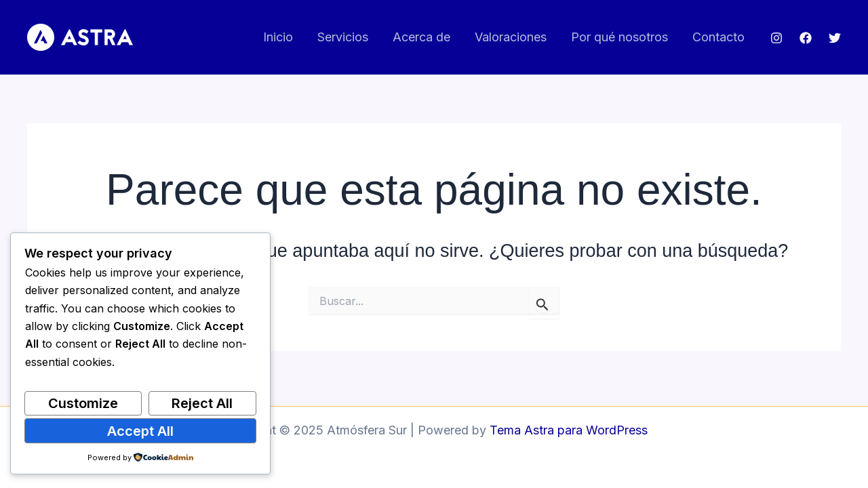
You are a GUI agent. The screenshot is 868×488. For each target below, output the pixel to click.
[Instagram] (776, 38)
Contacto (718, 37)
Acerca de (421, 37)
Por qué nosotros (619, 37)
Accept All (140, 431)
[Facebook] (806, 38)
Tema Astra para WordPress (569, 430)
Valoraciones (511, 37)
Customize (83, 403)
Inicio (278, 37)
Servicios (343, 37)
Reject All (202, 403)
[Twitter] (835, 38)
